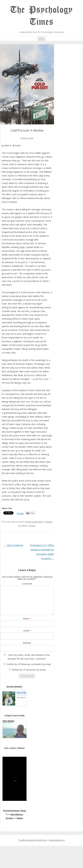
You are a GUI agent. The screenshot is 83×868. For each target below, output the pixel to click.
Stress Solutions (14, 545)
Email (27, 631)
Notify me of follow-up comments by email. (29, 664)
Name (27, 619)
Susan (32, 526)
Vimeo (20, 818)
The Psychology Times (41, 16)
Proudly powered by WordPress (33, 840)
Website (27, 643)
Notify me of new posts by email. (29, 670)
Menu (41, 39)
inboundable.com (57, 840)
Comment (27, 584)
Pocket (20, 513)
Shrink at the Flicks (34, 522)
